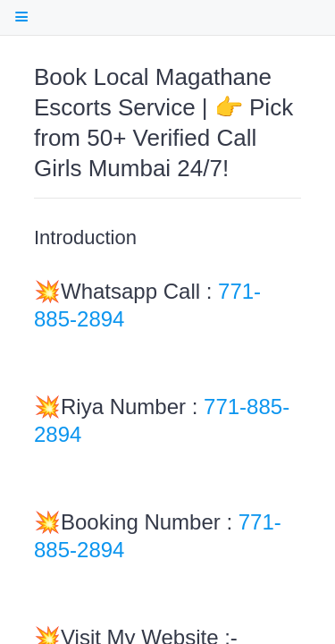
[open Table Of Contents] (21, 17)
